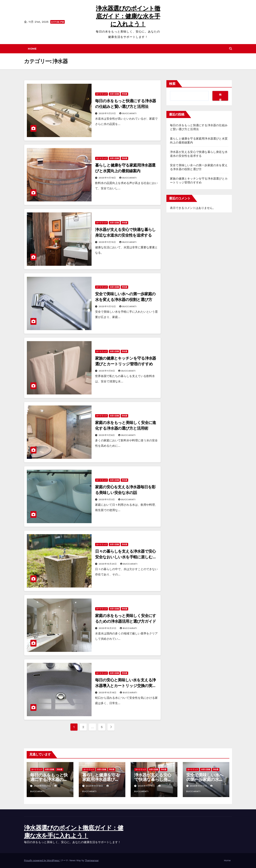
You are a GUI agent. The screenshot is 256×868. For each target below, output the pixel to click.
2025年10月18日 (108, 693)
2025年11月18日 (108, 178)
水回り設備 (114, 94)
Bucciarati (128, 113)
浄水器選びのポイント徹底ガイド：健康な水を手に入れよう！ (128, 16)
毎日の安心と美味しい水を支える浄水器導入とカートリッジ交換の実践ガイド (125, 686)
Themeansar (92, 860)
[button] (231, 49)
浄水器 (124, 94)
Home (32, 49)
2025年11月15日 (108, 242)
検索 (172, 84)
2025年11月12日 (108, 306)
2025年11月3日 (107, 500)
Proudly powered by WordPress (42, 860)
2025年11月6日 (107, 435)
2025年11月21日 (108, 113)
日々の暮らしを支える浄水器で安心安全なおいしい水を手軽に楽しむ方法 (126, 557)
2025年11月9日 (107, 371)
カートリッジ (102, 94)
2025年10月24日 (108, 564)
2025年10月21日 (108, 628)
